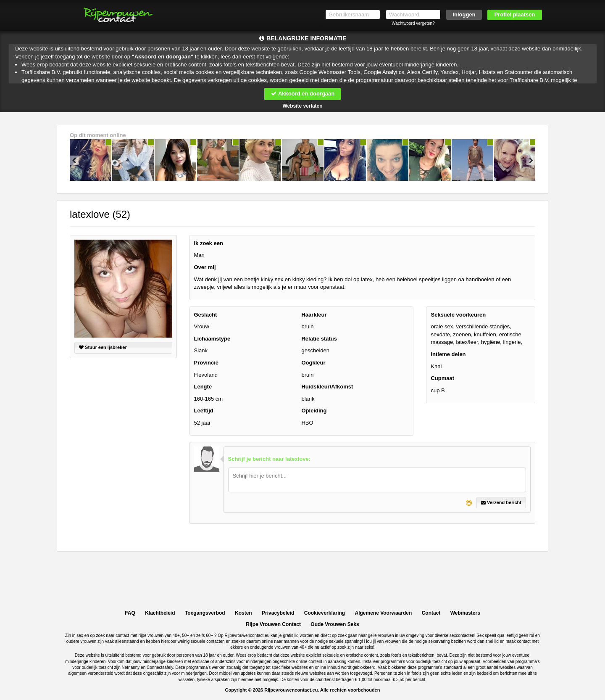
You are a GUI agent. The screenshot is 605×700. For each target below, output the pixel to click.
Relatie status (319, 339)
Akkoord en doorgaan (302, 94)
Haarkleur (314, 315)
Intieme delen (448, 354)
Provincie (206, 363)
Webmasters (465, 613)
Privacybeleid (278, 613)
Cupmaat (442, 378)
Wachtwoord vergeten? (413, 23)
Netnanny (131, 667)
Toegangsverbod (205, 613)
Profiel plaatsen (515, 15)
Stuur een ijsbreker (103, 347)
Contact (431, 613)
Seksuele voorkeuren (458, 315)
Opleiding (314, 411)
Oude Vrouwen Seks (335, 624)
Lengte (203, 387)
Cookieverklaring (325, 613)
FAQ (130, 613)
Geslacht (206, 315)
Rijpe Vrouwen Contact (273, 624)
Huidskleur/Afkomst (327, 387)
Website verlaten (302, 106)
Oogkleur (313, 363)
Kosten (243, 613)
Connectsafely (160, 667)
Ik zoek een (209, 243)
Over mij (205, 267)
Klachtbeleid (160, 613)
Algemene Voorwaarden (383, 613)
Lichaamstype (212, 339)
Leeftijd (204, 411)
